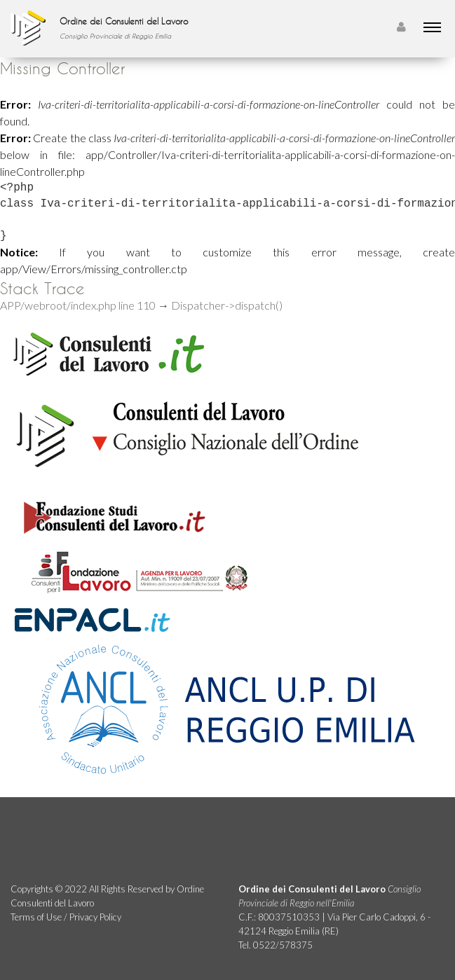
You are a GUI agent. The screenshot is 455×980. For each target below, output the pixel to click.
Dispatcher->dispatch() (227, 305)
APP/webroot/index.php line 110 (78, 305)
